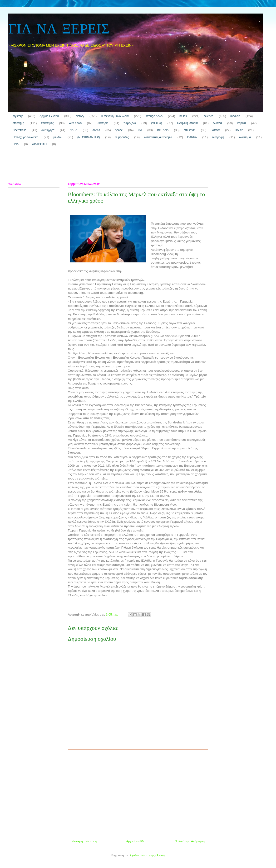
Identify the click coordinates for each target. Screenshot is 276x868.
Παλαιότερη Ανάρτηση (190, 841)
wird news (75, 123)
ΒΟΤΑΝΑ (163, 130)
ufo (140, 130)
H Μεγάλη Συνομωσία (115, 116)
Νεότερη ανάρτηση (84, 841)
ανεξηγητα (48, 130)
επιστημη (18, 123)
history (80, 116)
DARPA (192, 137)
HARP (239, 130)
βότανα (215, 130)
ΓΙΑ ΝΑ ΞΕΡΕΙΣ (59, 30)
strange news (154, 116)
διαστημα (245, 137)
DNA (16, 144)
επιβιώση (190, 130)
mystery (18, 116)
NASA (73, 130)
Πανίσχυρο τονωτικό (25, 137)
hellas (183, 116)
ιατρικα (241, 123)
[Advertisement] (95, 166)
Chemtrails (19, 130)
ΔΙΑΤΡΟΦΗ (39, 144)
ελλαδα (217, 123)
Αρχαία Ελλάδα (49, 116)
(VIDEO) (156, 123)
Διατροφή (218, 137)
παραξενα (130, 123)
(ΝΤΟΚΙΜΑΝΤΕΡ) (89, 137)
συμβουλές (122, 137)
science (209, 116)
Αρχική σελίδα (136, 841)
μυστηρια (103, 123)
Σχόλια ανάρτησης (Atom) (147, 855)
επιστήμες (47, 123)
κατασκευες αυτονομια (158, 137)
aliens (96, 130)
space (119, 130)
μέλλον (58, 137)
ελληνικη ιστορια (187, 123)
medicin (235, 116)
